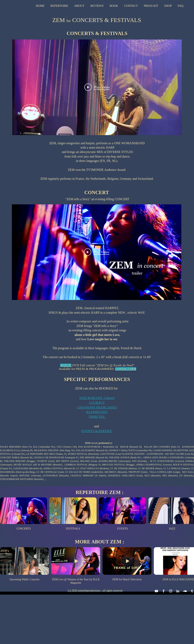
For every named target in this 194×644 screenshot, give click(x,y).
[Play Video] (97, 87)
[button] (59, 6)
